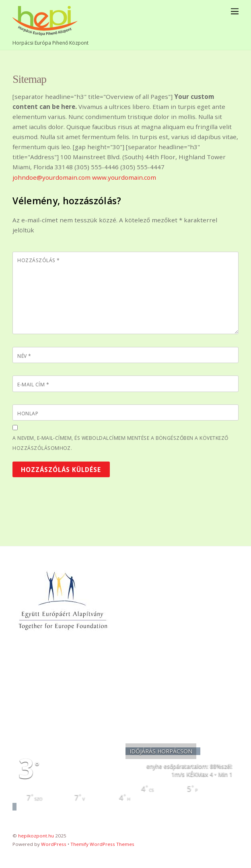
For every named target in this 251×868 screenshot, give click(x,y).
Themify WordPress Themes (102, 844)
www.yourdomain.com (124, 177)
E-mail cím (33, 385)
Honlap (28, 413)
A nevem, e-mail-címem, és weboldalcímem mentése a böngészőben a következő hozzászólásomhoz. (120, 443)
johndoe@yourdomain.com (51, 177)
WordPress (54, 844)
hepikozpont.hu (36, 836)
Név (24, 356)
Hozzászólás (38, 260)
